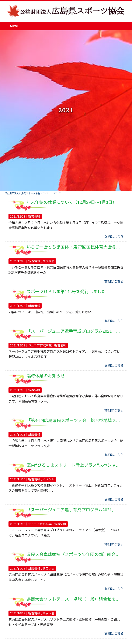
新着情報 (34, 217)
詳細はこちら (114, 237)
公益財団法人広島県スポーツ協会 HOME (26, 194)
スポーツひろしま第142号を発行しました (66, 292)
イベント (49, 479)
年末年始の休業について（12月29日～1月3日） (72, 202)
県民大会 (49, 569)
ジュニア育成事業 (40, 345)
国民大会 (49, 261)
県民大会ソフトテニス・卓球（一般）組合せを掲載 (75, 599)
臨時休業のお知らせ (46, 376)
